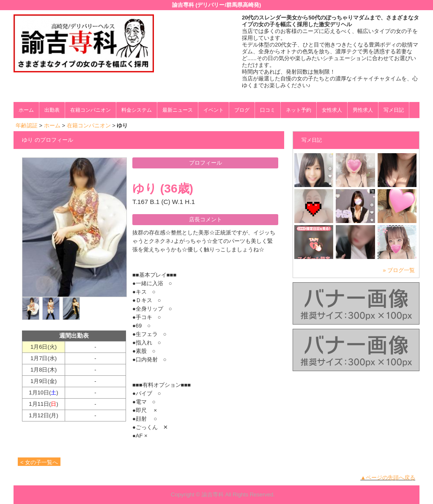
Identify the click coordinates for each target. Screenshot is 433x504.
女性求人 (332, 110)
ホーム (26, 110)
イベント (214, 110)
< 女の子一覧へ (39, 462)
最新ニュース (178, 110)
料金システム (137, 110)
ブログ (242, 110)
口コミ (268, 110)
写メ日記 (394, 110)
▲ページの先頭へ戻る (388, 478)
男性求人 (363, 110)
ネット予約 (299, 110)
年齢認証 (27, 125)
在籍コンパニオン (90, 110)
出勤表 (52, 110)
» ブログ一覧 (399, 270)
